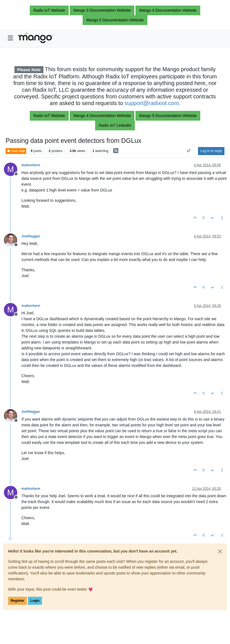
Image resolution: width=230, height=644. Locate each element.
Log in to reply (211, 151)
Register (17, 601)
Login (35, 601)
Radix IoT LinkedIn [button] (115, 125)
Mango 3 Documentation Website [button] (102, 10)
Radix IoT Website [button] (49, 10)
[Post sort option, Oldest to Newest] (189, 151)
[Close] (220, 551)
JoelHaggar (31, 236)
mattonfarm (31, 165)
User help (16, 151)
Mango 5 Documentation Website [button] (115, 20)
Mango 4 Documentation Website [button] (168, 10)
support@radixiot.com (152, 103)
